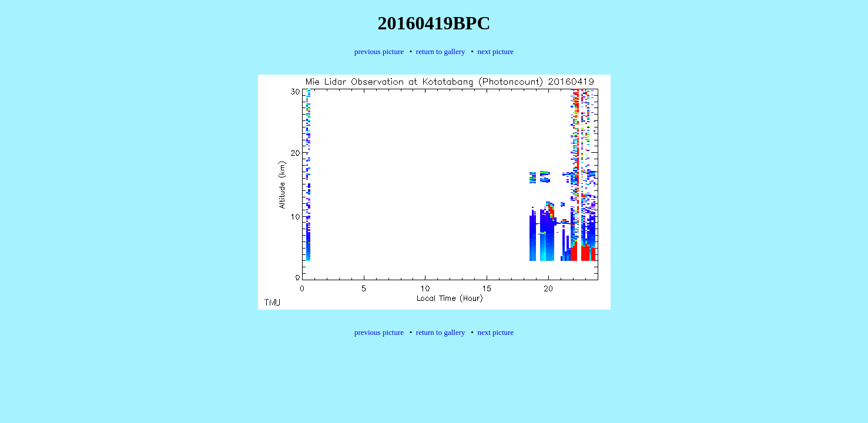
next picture (495, 51)
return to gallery (441, 51)
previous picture (379, 51)
